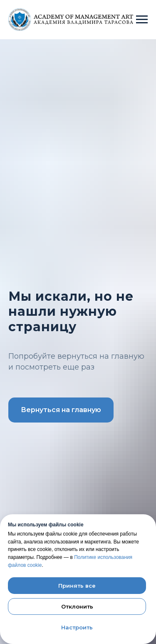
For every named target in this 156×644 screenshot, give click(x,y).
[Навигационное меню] (142, 20)
